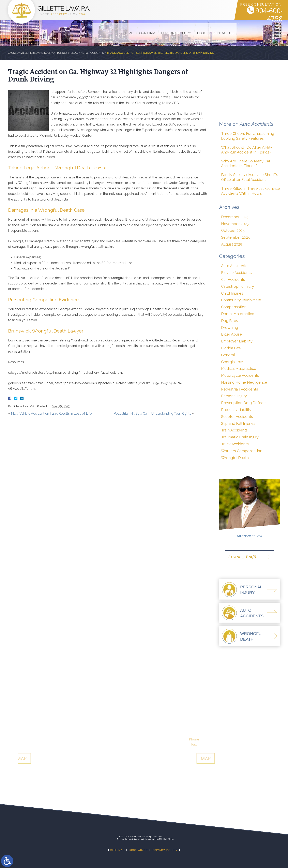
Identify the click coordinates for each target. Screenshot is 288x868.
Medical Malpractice (239, 369)
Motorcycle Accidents (240, 375)
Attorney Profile (244, 557)
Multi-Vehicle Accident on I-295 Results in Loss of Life (51, 414)
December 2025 (235, 217)
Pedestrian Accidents (240, 389)
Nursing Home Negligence (244, 382)
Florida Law (231, 348)
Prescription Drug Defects (244, 403)
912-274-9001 (192, 739)
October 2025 (233, 230)
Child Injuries (232, 293)
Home (119, 10)
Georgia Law (232, 362)
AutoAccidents (252, 613)
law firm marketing (129, 839)
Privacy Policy (165, 850)
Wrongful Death (235, 458)
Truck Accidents (235, 444)
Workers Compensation (242, 451)
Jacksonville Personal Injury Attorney (38, 53)
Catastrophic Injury (238, 286)
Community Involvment (241, 300)
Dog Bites (230, 321)
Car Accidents (233, 279)
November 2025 (235, 224)
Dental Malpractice (238, 314)
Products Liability (236, 410)
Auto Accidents (92, 53)
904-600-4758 (263, 13)
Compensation (234, 307)
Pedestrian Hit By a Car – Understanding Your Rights (152, 414)
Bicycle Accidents (236, 273)
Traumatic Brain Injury (240, 437)
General (228, 355)
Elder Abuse (232, 334)
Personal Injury (167, 10)
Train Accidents (234, 430)
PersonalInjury (251, 590)
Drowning (230, 328)
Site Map (118, 850)
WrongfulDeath (252, 636)
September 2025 (236, 237)
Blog (192, 10)
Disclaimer (138, 850)
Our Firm (138, 10)
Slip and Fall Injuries (238, 423)
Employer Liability (237, 341)
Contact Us (214, 10)
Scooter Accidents (237, 417)
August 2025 (232, 244)
